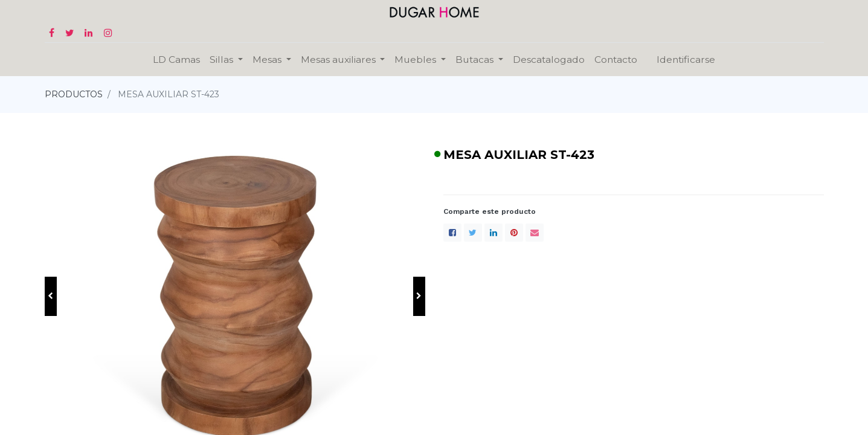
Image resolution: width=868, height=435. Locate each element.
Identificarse (686, 60)
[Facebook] (452, 233)
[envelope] (535, 233)
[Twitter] (473, 233)
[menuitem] (176, 60)
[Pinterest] (514, 233)
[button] (51, 296)
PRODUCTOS (74, 94)
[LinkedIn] (493, 233)
